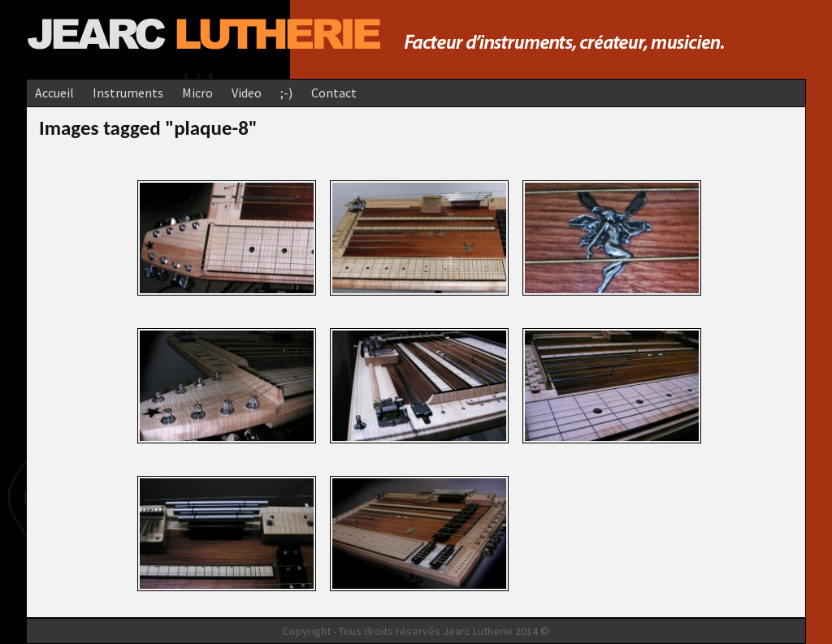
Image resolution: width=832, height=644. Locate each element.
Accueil (54, 93)
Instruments (128, 93)
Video (247, 93)
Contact (334, 93)
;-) (286, 93)
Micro (197, 93)
